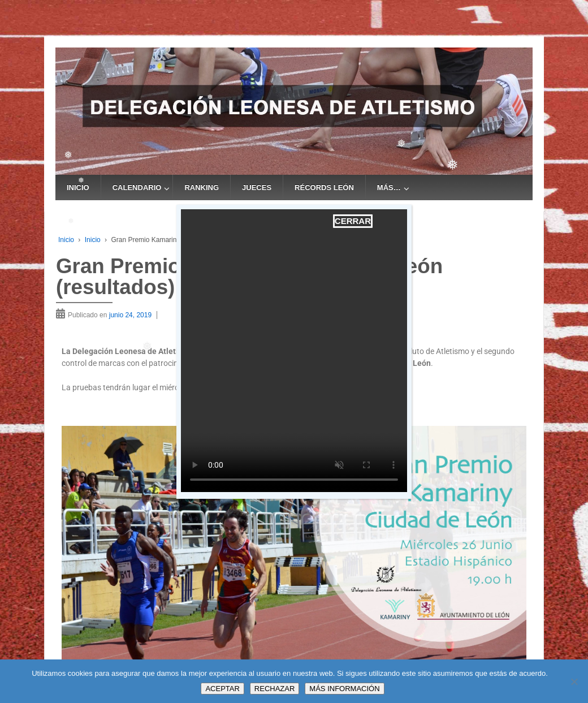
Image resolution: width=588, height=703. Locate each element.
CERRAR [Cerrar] (353, 221)
